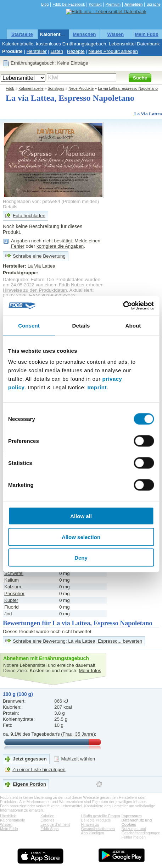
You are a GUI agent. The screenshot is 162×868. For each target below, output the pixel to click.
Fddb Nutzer (72, 285)
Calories (47, 820)
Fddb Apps (49, 829)
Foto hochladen (29, 216)
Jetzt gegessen (30, 759)
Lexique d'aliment (55, 824)
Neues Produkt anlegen (113, 51)
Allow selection (81, 537)
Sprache (153, 4)
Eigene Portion (29, 784)
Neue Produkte (81, 88)
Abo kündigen (93, 833)
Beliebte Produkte (96, 820)
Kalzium (13, 587)
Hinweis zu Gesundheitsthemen (98, 826)
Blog (45, 4)
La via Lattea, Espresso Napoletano (128, 88)
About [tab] (133, 325)
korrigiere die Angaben (60, 246)
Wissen (115, 34)
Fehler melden (134, 837)
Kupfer (11, 600)
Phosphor (14, 594)
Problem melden (80, 201)
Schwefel (14, 573)
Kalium (12, 580)
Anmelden (134, 4)
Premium (113, 4)
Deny (81, 558)
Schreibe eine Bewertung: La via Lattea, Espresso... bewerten (77, 641)
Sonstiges (56, 88)
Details (10, 207)
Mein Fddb (147, 34)
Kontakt (95, 4)
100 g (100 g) (18, 694)
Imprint (97, 387)
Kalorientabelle (57, 34)
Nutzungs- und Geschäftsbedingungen (141, 831)
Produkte (12, 51)
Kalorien (47, 816)
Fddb (10, 88)
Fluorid (12, 607)
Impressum (132, 816)
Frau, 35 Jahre (78, 734)
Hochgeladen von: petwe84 (32, 201)
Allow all (81, 516)
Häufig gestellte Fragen (101, 816)
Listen (57, 51)
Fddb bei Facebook (69, 4)
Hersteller (37, 51)
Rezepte (76, 51)
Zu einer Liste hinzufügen (39, 770)
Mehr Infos (90, 671)
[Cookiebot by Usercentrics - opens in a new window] (123, 306)
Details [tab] (81, 325)
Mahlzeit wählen (78, 759)
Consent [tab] (29, 325)
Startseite (22, 34)
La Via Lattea (148, 114)
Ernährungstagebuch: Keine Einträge (49, 63)
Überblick (8, 816)
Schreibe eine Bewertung (39, 256)
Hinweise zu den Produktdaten (35, 290)
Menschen (84, 34)
